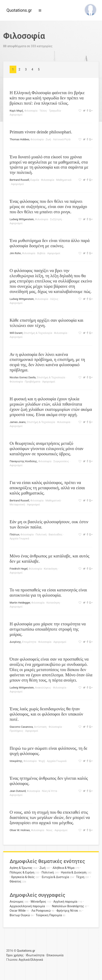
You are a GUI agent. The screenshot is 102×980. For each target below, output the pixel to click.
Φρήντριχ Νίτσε (67, 911)
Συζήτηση (56, 219)
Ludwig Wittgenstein (22, 219)
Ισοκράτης (16, 761)
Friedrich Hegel (19, 569)
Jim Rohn (15, 253)
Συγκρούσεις (61, 461)
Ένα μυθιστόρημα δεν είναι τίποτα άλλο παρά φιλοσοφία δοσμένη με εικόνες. (50, 243)
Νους (49, 830)
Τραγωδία (55, 111)
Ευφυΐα (35, 180)
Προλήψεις (16, 731)
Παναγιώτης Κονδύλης (23, 461)
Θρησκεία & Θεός (23, 877)
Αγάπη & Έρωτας (21, 868)
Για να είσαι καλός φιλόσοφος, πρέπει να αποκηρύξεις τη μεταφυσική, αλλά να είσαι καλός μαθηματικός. (47, 488)
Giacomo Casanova (21, 727)
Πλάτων (14, 534)
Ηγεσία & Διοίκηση (74, 873)
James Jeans (18, 422)
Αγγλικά (24, 960)
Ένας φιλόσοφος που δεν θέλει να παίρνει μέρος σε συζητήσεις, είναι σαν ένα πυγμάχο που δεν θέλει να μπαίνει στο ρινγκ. (48, 206)
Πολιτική (41, 534)
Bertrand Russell (19, 180)
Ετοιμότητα (29, 642)
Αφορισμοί (16, 115)
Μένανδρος (39, 902)
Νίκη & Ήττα (50, 791)
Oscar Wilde (18, 911)
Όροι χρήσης (15, 955)
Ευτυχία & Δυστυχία (55, 877)
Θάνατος (15, 882)
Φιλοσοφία (31, 111)
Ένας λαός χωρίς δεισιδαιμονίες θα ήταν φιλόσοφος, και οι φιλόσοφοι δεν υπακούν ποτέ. (46, 714)
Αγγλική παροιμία (65, 902)
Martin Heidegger (20, 603)
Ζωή (48, 139)
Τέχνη (80, 877)
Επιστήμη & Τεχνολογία (38, 333)
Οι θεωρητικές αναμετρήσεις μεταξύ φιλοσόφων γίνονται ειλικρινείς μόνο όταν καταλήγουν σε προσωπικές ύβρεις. (47, 448)
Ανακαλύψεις (43, 688)
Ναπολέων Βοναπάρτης (68, 906)
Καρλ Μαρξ (16, 111)
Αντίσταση (40, 727)
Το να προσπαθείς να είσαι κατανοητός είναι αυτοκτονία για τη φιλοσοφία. (48, 592)
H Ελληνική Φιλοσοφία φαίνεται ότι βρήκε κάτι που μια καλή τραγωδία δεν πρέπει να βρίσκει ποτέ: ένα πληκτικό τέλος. (47, 98)
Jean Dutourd (18, 791)
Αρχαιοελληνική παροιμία (27, 906)
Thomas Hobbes (19, 139)
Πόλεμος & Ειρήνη (22, 873)
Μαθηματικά (64, 180)
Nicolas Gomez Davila (23, 377)
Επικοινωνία (55, 955)
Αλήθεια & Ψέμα (64, 868)
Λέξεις (54, 299)
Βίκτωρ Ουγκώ (20, 915)
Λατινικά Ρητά (62, 139)
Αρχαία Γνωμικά (19, 538)
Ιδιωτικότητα (35, 955)
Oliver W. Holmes (20, 830)
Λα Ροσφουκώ (41, 911)
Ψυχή (42, 761)
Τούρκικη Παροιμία (49, 915)
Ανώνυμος (17, 902)
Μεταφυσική (17, 504)
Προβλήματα (32, 382)
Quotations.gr (19, 10)
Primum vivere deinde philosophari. (41, 132)
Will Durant (16, 333)
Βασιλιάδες (56, 534)
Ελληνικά (37, 960)
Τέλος (43, 111)
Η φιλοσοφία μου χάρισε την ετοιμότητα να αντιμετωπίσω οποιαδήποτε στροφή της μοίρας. (48, 629)
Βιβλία (41, 253)
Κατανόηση (51, 569)
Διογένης (15, 642)
